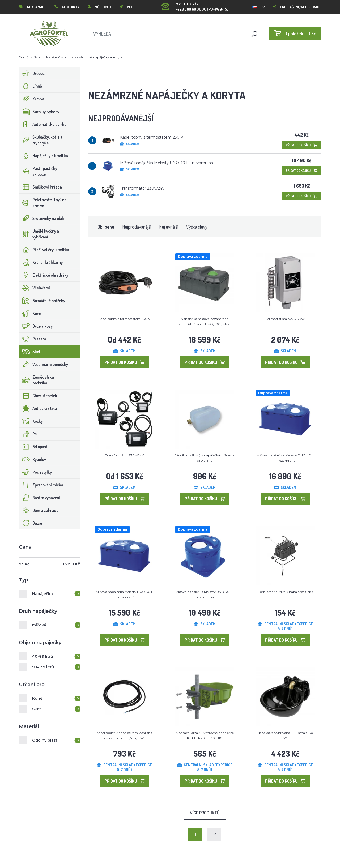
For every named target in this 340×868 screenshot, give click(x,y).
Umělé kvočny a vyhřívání (39, 234)
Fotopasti (34, 447)
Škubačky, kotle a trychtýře (41, 140)
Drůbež (32, 73)
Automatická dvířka (43, 124)
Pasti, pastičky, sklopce (39, 171)
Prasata (33, 339)
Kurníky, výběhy (39, 112)
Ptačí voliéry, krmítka (44, 250)
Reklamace (33, 7)
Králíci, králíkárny (41, 262)
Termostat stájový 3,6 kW (285, 319)
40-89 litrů (43, 656)
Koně (30, 313)
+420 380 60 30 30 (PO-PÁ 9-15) (195, 5)
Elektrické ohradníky (44, 275)
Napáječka (42, 594)
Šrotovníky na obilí (42, 218)
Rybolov (33, 459)
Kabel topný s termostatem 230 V (152, 137)
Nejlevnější (169, 227)
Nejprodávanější (137, 227)
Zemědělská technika (37, 380)
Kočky (31, 421)
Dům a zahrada (39, 510)
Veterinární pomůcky (44, 364)
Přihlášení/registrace (297, 7)
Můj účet (100, 7)
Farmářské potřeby (42, 301)
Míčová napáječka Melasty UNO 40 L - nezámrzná (167, 163)
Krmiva (32, 99)
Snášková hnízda (41, 187)
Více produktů (205, 813)
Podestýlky (35, 472)
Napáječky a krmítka (44, 156)
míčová (39, 625)
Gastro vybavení (40, 498)
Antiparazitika (38, 408)
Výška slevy (197, 227)
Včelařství (35, 288)
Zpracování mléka (41, 485)
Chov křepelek (38, 396)
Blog (127, 7)
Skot (37, 57)
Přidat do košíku (302, 145)
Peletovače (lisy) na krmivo (43, 203)
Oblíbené (106, 227)
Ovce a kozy (36, 326)
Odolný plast (45, 740)
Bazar (31, 523)
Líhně (31, 86)
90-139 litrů (43, 667)
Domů (24, 57)
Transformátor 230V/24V (142, 188)
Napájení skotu (58, 57)
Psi (28, 434)
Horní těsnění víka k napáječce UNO (285, 592)
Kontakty (67, 7)
